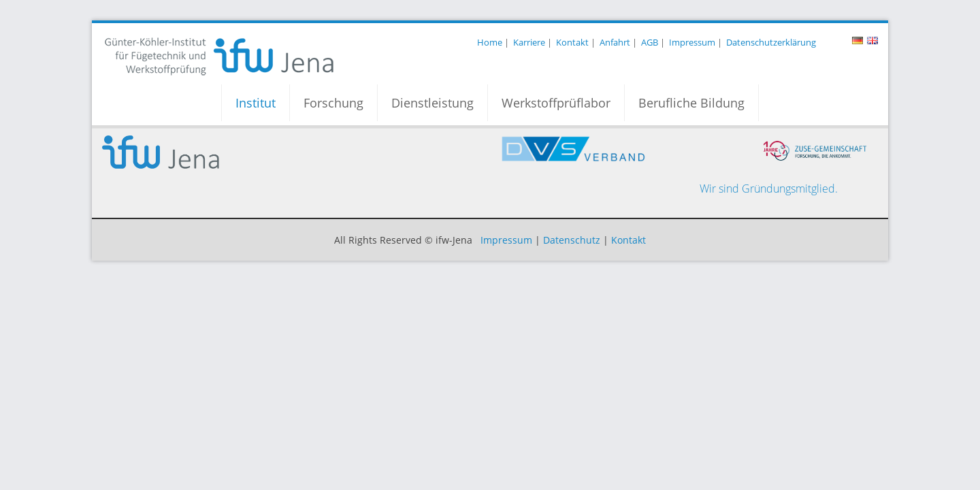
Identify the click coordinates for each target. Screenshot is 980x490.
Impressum (692, 42)
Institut (256, 103)
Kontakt (572, 42)
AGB (650, 42)
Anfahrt (615, 42)
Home (490, 42)
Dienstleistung (432, 103)
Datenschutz (572, 240)
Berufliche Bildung (691, 103)
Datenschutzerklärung (771, 42)
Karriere (529, 42)
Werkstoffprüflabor (556, 103)
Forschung (333, 103)
